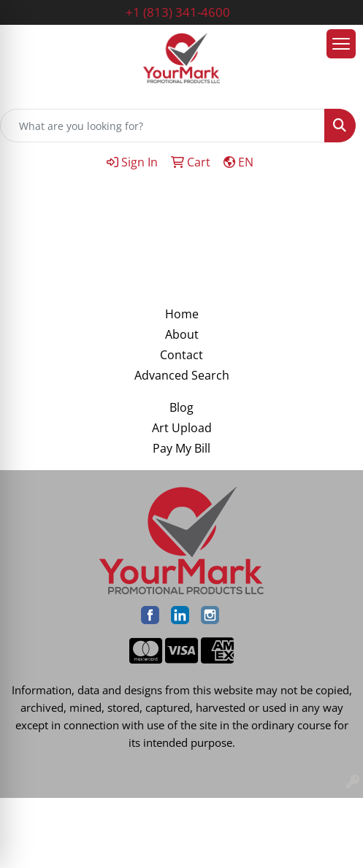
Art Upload (182, 428)
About (182, 334)
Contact (181, 355)
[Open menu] (341, 44)
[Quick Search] (163, 126)
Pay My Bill (181, 448)
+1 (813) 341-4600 (178, 12)
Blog (181, 407)
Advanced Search (182, 375)
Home (182, 314)
